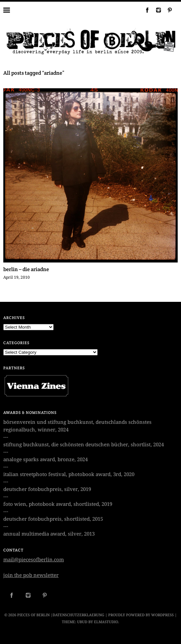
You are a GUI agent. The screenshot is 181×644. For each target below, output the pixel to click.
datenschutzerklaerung (78, 615)
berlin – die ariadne (26, 269)
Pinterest (167, 10)
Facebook (145, 10)
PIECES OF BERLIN (33, 615)
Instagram (156, 10)
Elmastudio (106, 622)
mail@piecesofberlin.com (34, 560)
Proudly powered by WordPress (141, 615)
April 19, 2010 (17, 277)
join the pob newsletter (31, 575)
